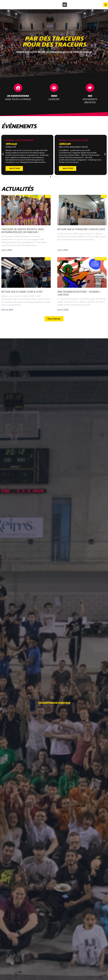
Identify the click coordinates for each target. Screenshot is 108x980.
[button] (65, 5)
